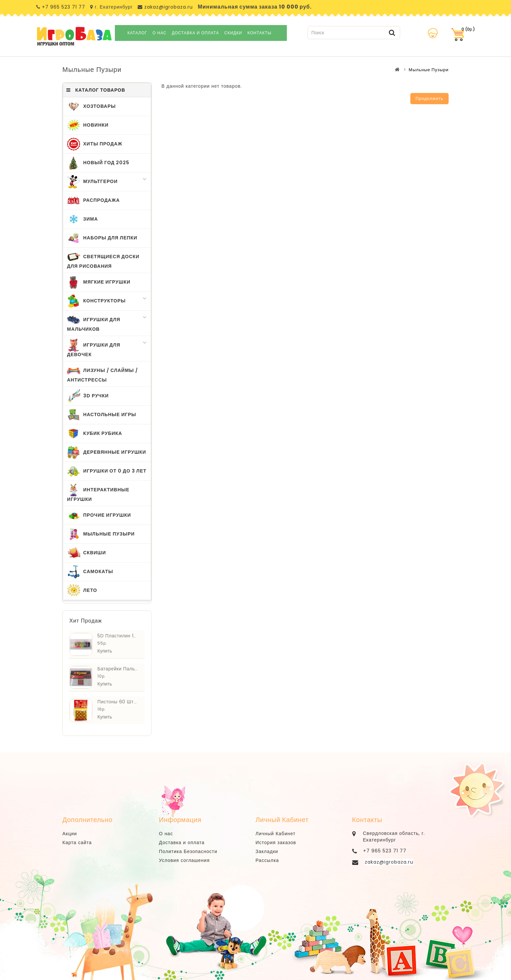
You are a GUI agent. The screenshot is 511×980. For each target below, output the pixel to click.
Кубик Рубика (95, 434)
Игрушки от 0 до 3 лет (107, 471)
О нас (159, 33)
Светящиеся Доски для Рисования (103, 260)
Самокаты (90, 572)
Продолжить (429, 98)
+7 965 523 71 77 (64, 7)
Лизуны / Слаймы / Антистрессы (102, 374)
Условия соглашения (185, 860)
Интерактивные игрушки (98, 493)
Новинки (88, 125)
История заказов (276, 842)
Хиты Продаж (95, 144)
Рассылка (267, 860)
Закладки (267, 851)
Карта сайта (77, 842)
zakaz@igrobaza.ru (168, 7)
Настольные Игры (102, 415)
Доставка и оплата (195, 33)
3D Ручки (88, 396)
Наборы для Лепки (102, 238)
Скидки (233, 33)
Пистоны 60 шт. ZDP (121, 702)
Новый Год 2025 (98, 163)
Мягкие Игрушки (99, 282)
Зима (83, 219)
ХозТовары (91, 107)
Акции (70, 834)
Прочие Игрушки (99, 515)
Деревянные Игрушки (107, 452)
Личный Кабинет (275, 834)
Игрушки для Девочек (107, 348)
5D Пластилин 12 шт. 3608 (129, 636)
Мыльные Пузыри (429, 70)
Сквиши (86, 553)
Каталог (137, 33)
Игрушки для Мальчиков (107, 323)
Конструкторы (107, 301)
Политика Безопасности (188, 851)
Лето (82, 591)
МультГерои (107, 182)
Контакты (260, 33)
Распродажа (93, 200)
